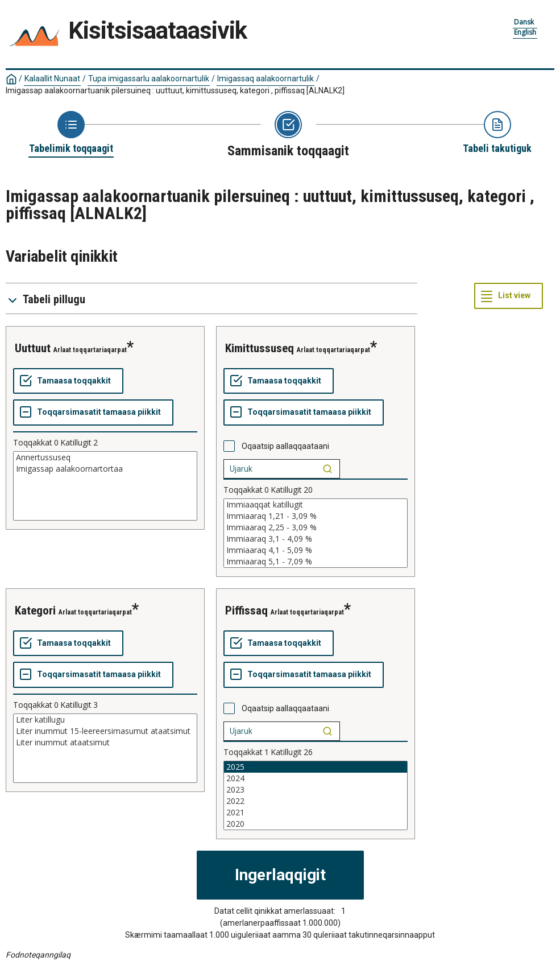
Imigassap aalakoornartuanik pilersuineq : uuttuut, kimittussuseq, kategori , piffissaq (175, 90)
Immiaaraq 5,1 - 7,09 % (316, 562)
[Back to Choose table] (71, 133)
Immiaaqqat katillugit (316, 505)
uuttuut (33, 348)
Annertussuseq (105, 457)
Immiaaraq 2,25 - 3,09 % (316, 527)
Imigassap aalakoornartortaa (105, 469)
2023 (316, 790)
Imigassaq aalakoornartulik (266, 79)
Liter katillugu (105, 720)
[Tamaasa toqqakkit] (68, 381)
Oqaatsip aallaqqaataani (285, 446)
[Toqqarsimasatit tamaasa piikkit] (93, 413)
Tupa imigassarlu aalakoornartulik (149, 79)
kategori (35, 611)
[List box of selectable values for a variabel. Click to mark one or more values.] (105, 486)
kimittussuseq (260, 348)
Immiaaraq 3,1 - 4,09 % (316, 539)
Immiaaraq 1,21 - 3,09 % (316, 516)
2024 (316, 778)
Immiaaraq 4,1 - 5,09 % (316, 550)
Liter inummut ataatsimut (105, 743)
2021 (316, 812)
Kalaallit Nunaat (52, 79)
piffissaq (246, 611)
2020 (316, 824)
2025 (316, 767)
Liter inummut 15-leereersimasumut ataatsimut (105, 731)
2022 (316, 801)
